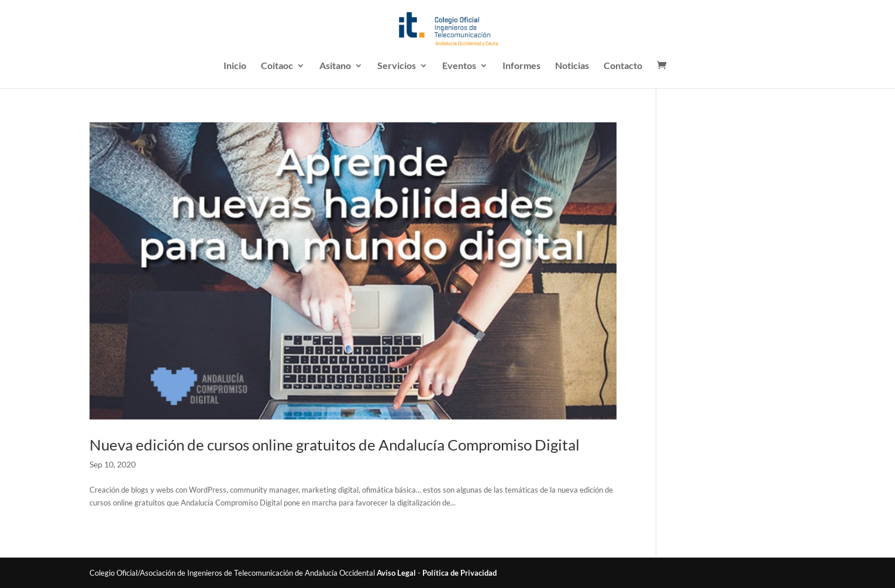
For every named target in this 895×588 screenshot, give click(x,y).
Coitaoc (277, 66)
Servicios (397, 66)
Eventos (459, 66)
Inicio (235, 66)
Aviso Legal (396, 573)
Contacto (623, 66)
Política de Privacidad (459, 573)
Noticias (572, 66)
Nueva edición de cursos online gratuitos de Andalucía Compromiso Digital (335, 445)
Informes (521, 66)
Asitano (335, 66)
